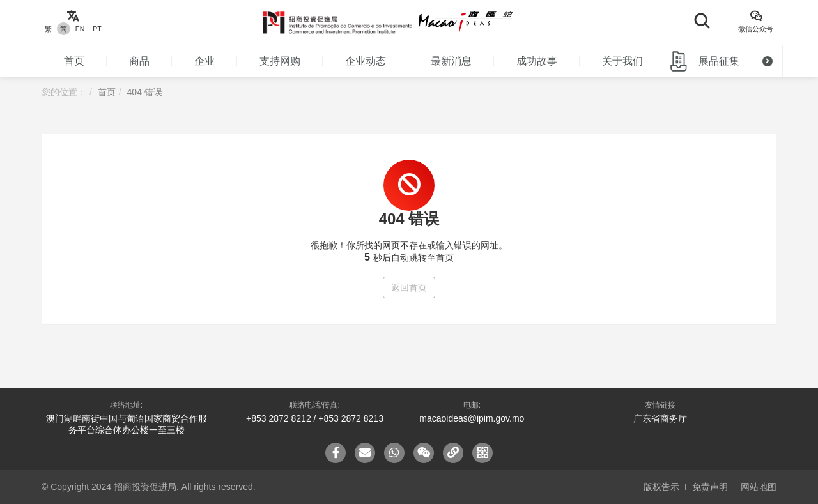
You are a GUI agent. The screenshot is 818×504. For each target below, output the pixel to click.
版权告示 (661, 487)
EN (80, 29)
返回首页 (409, 287)
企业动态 (366, 61)
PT (97, 29)
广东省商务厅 (660, 418)
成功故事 (537, 61)
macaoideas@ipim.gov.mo (472, 418)
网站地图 (759, 487)
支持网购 (280, 61)
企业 (204, 61)
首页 (74, 61)
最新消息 (451, 61)
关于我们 (622, 61)
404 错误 (145, 92)
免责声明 (710, 487)
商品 (139, 61)
